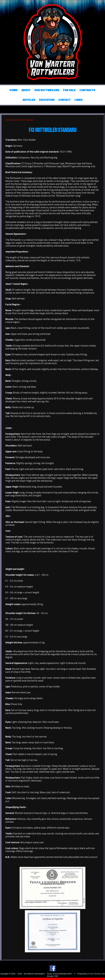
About (26, 90)
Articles (29, 100)
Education (47, 100)
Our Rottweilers (47, 90)
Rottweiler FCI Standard (23, 120)
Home (14, 90)
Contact (64, 100)
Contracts (87, 90)
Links (79, 100)
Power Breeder (94, 974)
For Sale (69, 90)
